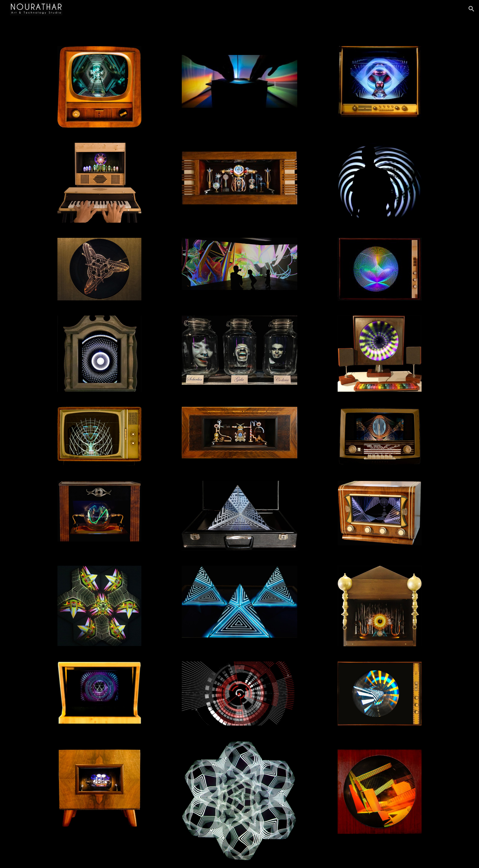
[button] (471, 9)
